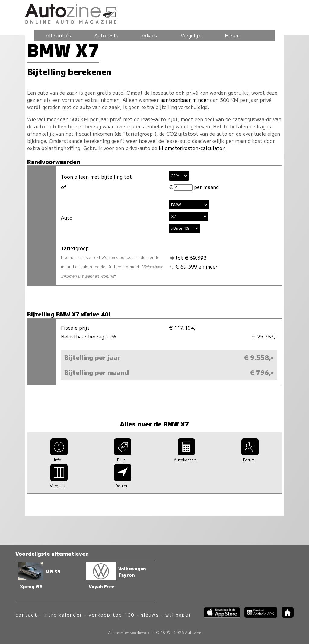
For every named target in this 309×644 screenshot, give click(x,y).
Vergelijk (191, 35)
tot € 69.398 (188, 258)
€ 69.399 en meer (194, 266)
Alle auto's (58, 35)
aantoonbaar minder (184, 100)
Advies (149, 35)
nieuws (150, 615)
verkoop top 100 (112, 615)
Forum (232, 35)
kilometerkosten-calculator (191, 148)
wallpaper (178, 615)
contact (26, 615)
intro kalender (63, 615)
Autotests (106, 35)
